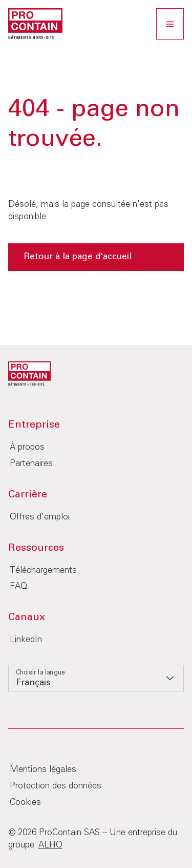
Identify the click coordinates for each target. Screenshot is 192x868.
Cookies (25, 803)
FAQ (18, 586)
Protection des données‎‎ (56, 786)
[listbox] (96, 678)
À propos (27, 447)
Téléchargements (43, 571)
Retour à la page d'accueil (78, 257)
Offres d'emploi (40, 517)
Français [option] (33, 683)
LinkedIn (26, 640)
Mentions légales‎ (43, 770)
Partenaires (31, 464)
